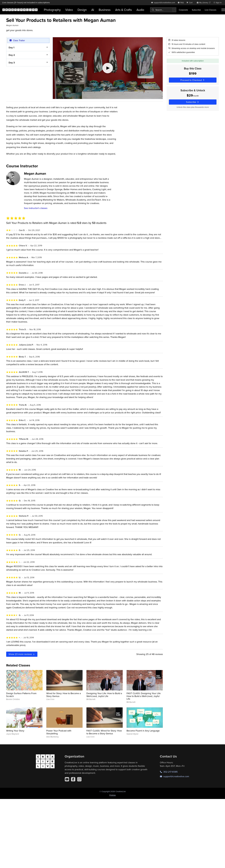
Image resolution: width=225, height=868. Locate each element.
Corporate (183, 10)
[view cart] (190, 3)
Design (82, 10)
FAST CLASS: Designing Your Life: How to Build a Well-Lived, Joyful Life (144, 696)
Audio (140, 10)
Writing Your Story (15, 731)
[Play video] (108, 68)
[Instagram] (79, 779)
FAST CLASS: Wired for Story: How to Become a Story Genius (104, 732)
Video (69, 10)
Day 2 (12, 55)
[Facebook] (73, 779)
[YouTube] (67, 779)
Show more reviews (22, 654)
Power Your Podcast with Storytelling (59, 732)
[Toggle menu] (223, 10)
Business (105, 10)
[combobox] (163, 10)
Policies (113, 795)
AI (93, 10)
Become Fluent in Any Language (143, 731)
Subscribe (196, 10)
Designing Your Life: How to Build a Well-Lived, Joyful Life (104, 695)
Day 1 (11, 47)
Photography (52, 10)
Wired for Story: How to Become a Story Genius (64, 695)
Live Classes (211, 10)
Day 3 (12, 62)
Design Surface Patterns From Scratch (21, 695)
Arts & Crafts (124, 10)
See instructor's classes (36, 208)
